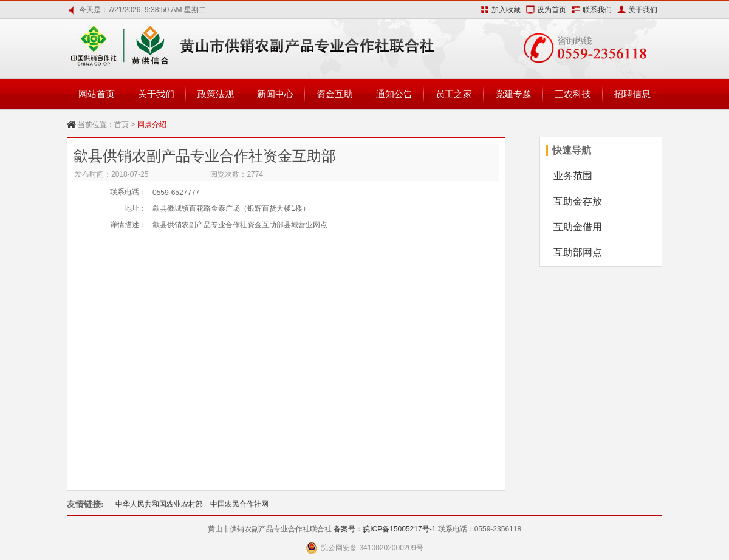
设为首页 (552, 10)
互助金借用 (578, 227)
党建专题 (513, 94)
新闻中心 (275, 94)
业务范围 (573, 176)
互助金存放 (578, 201)
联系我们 (597, 10)
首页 (122, 125)
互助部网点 (578, 252)
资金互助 (335, 94)
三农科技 (573, 94)
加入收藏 (506, 10)
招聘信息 (632, 94)
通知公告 (394, 94)
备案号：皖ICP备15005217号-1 (385, 529)
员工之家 (454, 94)
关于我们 (643, 10)
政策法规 (216, 94)
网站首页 (97, 94)
